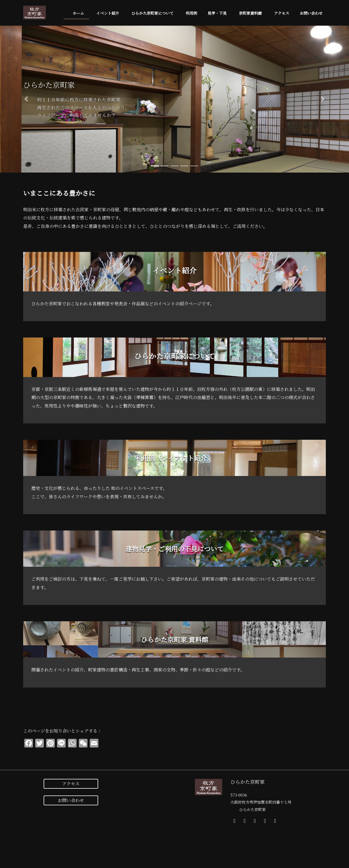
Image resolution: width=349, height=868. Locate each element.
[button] (26, 99)
